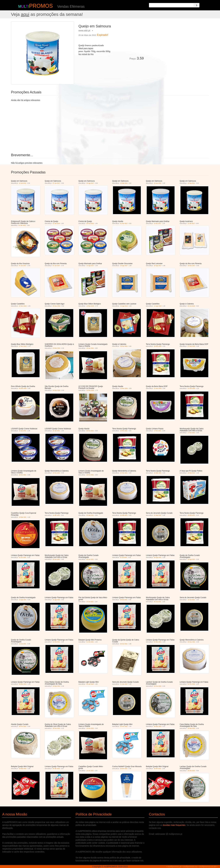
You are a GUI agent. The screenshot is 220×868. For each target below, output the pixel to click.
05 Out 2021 (158, 602)
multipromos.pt (175, 867)
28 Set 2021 (124, 600)
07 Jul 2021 (124, 557)
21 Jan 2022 (124, 684)
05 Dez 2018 (56, 306)
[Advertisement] (178, 42)
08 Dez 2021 (23, 684)
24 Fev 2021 (56, 473)
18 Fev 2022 (56, 728)
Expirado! (102, 35)
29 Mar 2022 (23, 769)
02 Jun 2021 (23, 557)
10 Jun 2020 (158, 183)
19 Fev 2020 (124, 346)
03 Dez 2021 (191, 642)
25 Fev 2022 (90, 728)
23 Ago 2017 (90, 183)
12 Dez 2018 (90, 306)
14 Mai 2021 (191, 183)
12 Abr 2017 (191, 223)
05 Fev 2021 (90, 431)
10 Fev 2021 (124, 431)
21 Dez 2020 (158, 388)
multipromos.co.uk (208, 867)
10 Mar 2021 (158, 473)
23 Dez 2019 (56, 348)
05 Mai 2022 (191, 771)
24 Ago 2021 (23, 600)
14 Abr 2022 (90, 771)
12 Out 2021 (56, 642)
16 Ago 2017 (124, 266)
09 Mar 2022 (158, 726)
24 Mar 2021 (191, 473)
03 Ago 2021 (158, 557)
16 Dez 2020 (90, 390)
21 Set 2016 (56, 223)
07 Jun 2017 (56, 183)
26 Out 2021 (124, 644)
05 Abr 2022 (56, 769)
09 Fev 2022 (23, 726)
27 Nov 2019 (23, 346)
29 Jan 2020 (90, 348)
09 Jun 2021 (56, 559)
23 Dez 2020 (124, 388)
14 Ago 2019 (124, 306)
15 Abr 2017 (157, 223)
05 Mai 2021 (90, 515)
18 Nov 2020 (158, 346)
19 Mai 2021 (191, 515)
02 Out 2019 (191, 306)
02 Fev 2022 (158, 686)
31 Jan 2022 (22, 225)
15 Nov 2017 (191, 266)
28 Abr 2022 (124, 769)
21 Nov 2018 (23, 306)
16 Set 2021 (90, 602)
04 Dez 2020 (23, 388)
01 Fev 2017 (124, 223)
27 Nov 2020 (191, 346)
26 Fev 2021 (23, 475)
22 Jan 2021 (23, 431)
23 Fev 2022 (124, 726)
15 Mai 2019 (124, 183)
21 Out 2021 (90, 642)
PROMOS (41, 6)
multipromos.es (190, 867)
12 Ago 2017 (90, 266)
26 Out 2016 (90, 223)
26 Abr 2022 (157, 769)
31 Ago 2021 (56, 600)
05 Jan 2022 (90, 684)
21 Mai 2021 (158, 515)
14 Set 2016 (23, 183)
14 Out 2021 (191, 600)
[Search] (196, 5)
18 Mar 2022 (191, 728)
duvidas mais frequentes (174, 825)
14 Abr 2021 (56, 515)
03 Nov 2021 (158, 642)
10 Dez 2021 (56, 686)
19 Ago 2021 (191, 559)
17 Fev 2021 (158, 431)
